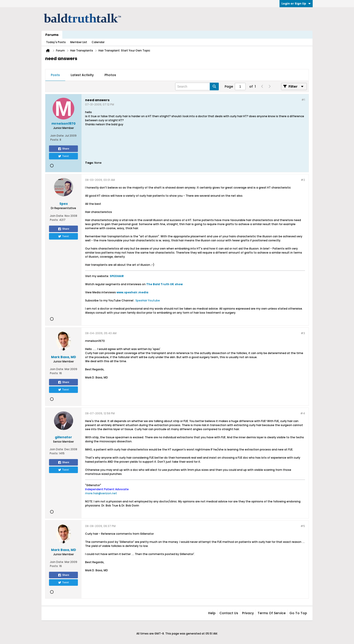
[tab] (55, 75)
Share (64, 149)
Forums (52, 35)
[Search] (197, 86)
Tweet (63, 156)
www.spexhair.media (132, 292)
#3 (303, 333)
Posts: (55, 140)
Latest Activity (82, 75)
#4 (303, 413)
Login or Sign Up (296, 3)
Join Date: (57, 136)
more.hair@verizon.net (101, 493)
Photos (110, 75)
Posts (55, 75)
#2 (303, 180)
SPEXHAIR (117, 276)
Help (212, 613)
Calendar (98, 42)
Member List (79, 42)
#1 (303, 100)
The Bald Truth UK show (164, 284)
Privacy (248, 613)
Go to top (298, 613)
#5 (303, 526)
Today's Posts (56, 42)
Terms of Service (272, 613)
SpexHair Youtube (148, 300)
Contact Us (229, 613)
